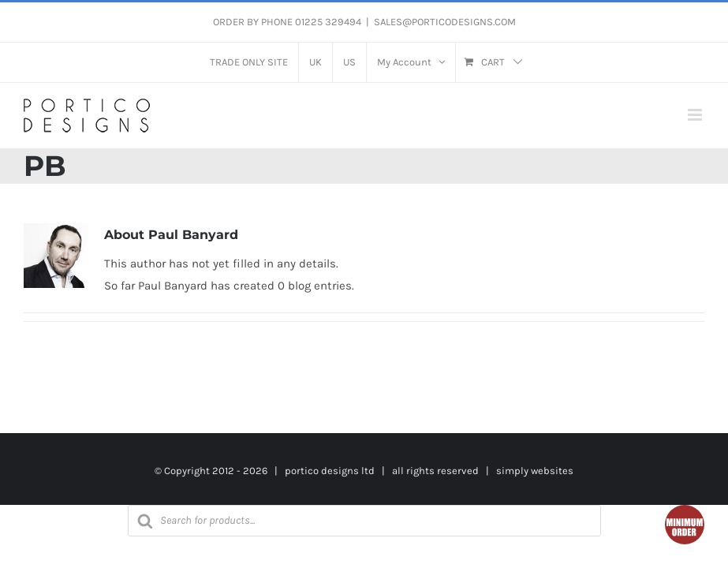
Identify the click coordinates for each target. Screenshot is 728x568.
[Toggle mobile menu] (696, 115)
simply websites (535, 471)
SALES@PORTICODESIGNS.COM (445, 22)
